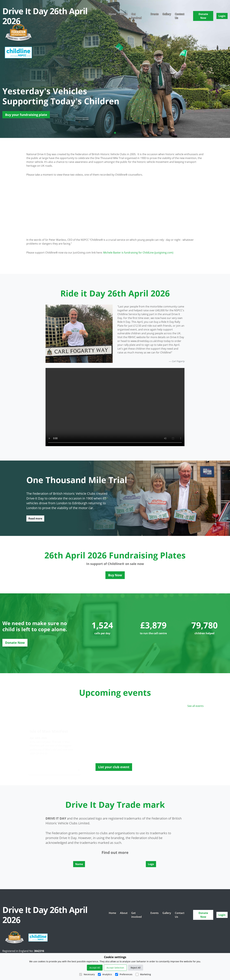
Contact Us (180, 16)
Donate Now (203, 16)
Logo (151, 864)
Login (222, 16)
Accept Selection (115, 968)
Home (112, 14)
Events (155, 14)
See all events (195, 706)
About (124, 14)
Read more (35, 518)
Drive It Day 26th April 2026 (45, 16)
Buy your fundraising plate (26, 115)
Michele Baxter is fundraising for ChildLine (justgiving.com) (138, 253)
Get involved (136, 16)
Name (79, 864)
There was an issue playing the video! (115, 407)
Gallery (167, 14)
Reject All (136, 968)
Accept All (95, 968)
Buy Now (115, 575)
